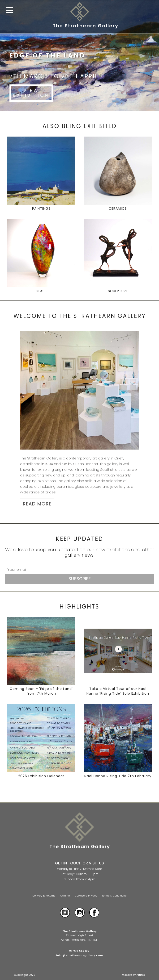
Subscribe (80, 579)
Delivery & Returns (44, 896)
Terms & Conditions (114, 896)
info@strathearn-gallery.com (80, 955)
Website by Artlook (133, 975)
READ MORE (37, 504)
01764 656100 (79, 951)
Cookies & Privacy (86, 896)
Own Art (65, 896)
